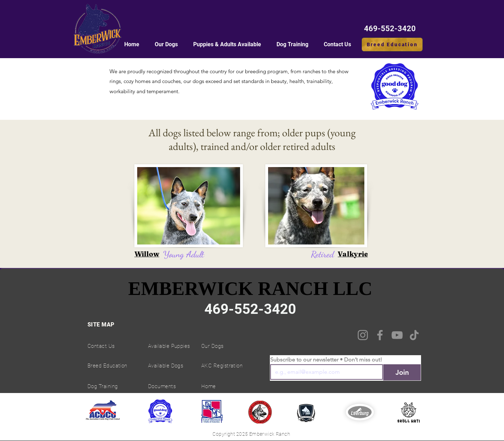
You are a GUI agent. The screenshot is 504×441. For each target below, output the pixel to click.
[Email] (324, 372)
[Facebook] (380, 335)
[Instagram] (363, 335)
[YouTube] (397, 335)
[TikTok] (414, 335)
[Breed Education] (392, 44)
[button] (227, 44)
